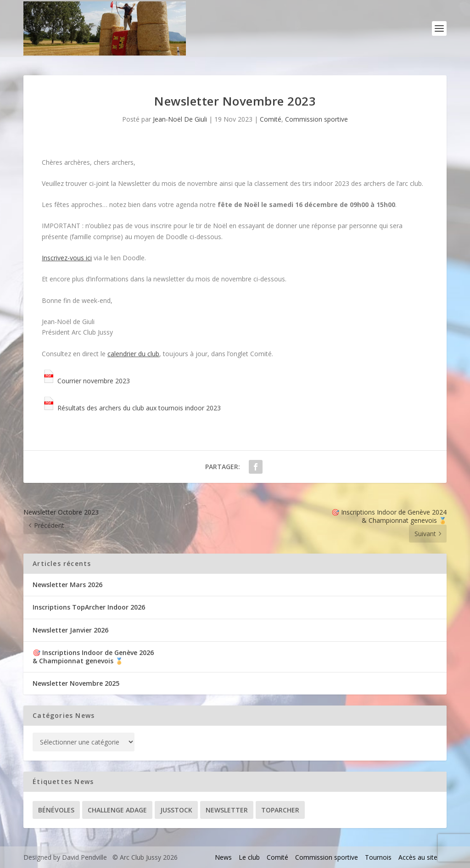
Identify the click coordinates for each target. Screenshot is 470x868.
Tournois (378, 857)
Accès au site (418, 857)
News (223, 857)
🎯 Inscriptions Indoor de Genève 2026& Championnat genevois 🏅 (93, 657)
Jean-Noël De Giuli (180, 119)
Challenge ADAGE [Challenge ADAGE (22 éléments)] (117, 810)
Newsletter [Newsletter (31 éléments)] (227, 810)
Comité (271, 119)
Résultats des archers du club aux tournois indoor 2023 (131, 408)
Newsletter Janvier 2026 (70, 630)
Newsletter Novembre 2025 (76, 683)
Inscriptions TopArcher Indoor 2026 (89, 607)
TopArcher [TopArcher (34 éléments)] (280, 810)
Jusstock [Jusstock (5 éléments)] (176, 810)
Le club (249, 857)
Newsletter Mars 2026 (67, 585)
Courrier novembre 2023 (86, 381)
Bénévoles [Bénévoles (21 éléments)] (56, 810)
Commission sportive (316, 119)
